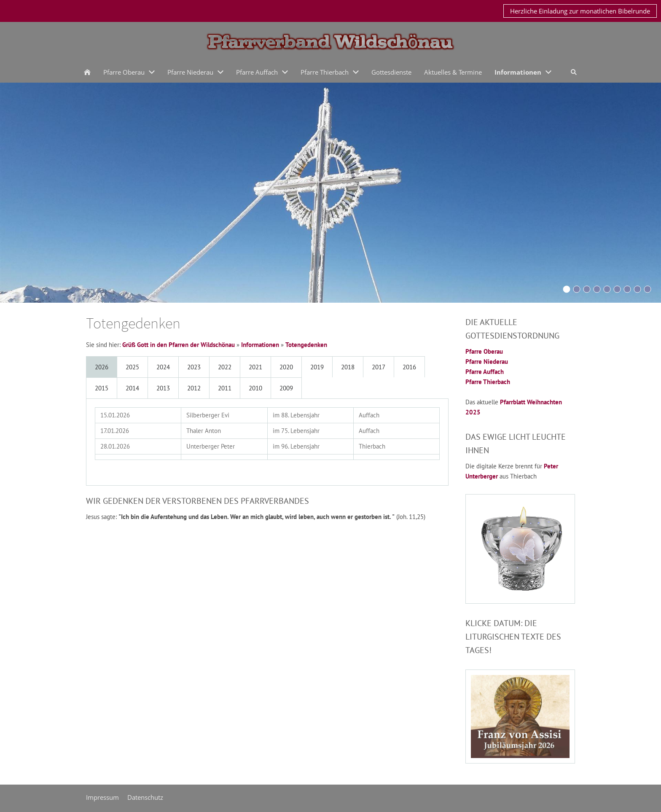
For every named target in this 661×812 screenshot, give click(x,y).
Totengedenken (306, 345)
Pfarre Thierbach (488, 382)
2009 (286, 388)
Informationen (260, 345)
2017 (379, 367)
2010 (255, 388)
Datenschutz (145, 797)
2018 (348, 367)
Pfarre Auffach (485, 372)
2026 (102, 367)
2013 (163, 388)
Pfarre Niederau (487, 362)
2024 (163, 367)
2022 (225, 367)
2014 (132, 388)
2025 (132, 367)
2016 (409, 367)
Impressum (102, 797)
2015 (102, 388)
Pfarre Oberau (484, 351)
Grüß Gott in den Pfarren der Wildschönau (179, 345)
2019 (317, 367)
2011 (225, 388)
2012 (194, 388)
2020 (286, 367)
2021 (255, 367)
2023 (194, 367)
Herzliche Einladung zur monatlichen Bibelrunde (580, 11)
